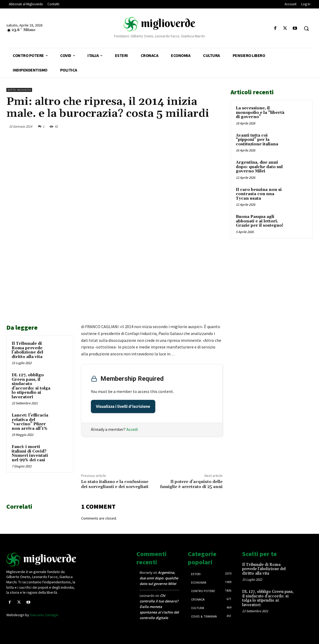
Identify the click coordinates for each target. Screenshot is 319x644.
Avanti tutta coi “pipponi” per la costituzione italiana (257, 140)
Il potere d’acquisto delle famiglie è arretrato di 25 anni (191, 484)
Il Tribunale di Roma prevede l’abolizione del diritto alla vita (27, 350)
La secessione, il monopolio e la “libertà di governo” (260, 113)
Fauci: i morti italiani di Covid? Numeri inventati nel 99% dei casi (30, 453)
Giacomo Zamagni (44, 615)
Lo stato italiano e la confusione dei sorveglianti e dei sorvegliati (115, 484)
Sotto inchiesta (19, 90)
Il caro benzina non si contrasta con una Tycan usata (259, 194)
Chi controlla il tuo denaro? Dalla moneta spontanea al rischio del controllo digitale (159, 607)
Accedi (132, 429)
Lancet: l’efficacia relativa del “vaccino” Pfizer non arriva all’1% (30, 422)
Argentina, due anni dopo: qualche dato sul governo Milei (259, 167)
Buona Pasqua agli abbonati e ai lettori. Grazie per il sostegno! (260, 221)
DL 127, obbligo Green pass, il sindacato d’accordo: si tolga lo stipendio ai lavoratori (31, 386)
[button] (306, 28)
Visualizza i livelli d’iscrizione (123, 406)
